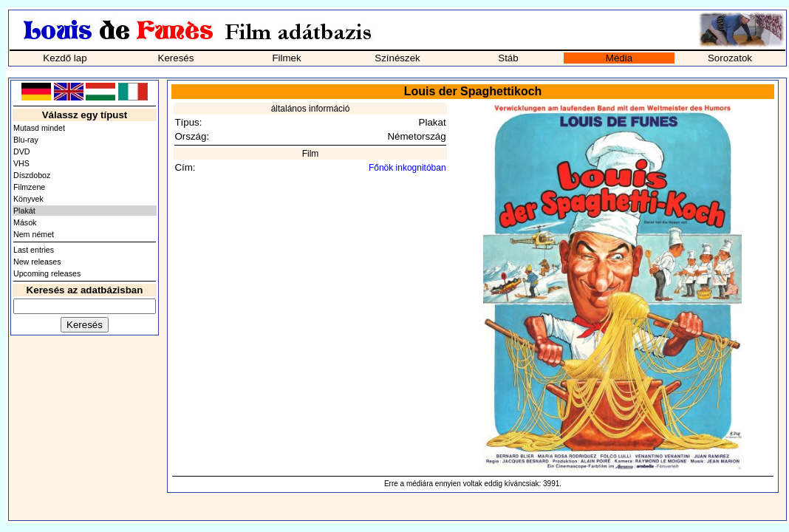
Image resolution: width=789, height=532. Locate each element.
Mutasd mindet (39, 128)
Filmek (286, 58)
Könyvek (28, 199)
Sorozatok (730, 58)
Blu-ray (26, 140)
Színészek (397, 58)
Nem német (34, 234)
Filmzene (29, 187)
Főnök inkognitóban (407, 168)
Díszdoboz (32, 175)
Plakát (24, 211)
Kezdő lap (65, 58)
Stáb (508, 58)
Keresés (176, 58)
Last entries (34, 250)
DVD (22, 151)
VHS (21, 163)
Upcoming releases (47, 273)
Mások (25, 222)
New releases (37, 262)
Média (619, 58)
